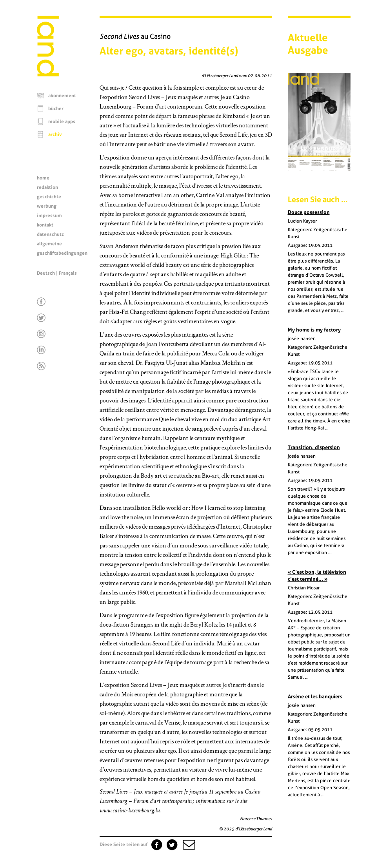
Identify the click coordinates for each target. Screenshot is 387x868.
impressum (49, 216)
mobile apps (62, 121)
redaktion (47, 187)
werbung (47, 206)
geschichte (49, 197)
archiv (55, 134)
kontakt (45, 225)
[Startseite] (48, 74)
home (43, 178)
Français (68, 273)
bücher (56, 109)
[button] (188, 844)
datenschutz (50, 234)
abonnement (62, 96)
